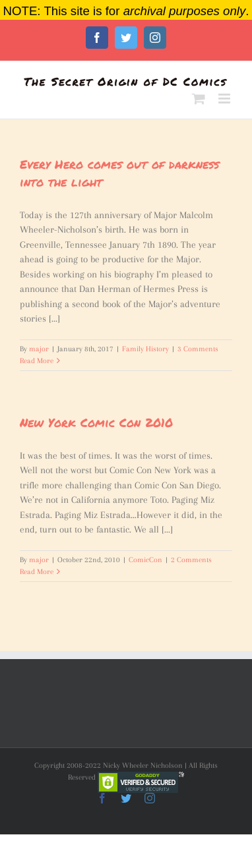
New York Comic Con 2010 (96, 422)
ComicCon (145, 560)
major (39, 349)
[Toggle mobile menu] (225, 99)
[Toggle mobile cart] (199, 99)
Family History (145, 349)
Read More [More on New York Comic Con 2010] (37, 572)
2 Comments (191, 560)
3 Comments (198, 349)
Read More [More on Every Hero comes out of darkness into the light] (37, 361)
